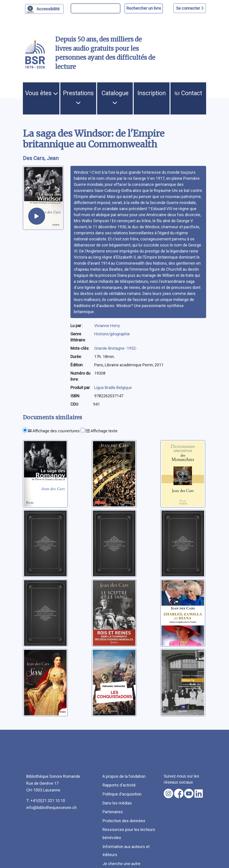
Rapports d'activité (119, 785)
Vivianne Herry (107, 326)
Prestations (78, 97)
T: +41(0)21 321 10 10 (46, 801)
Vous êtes (42, 93)
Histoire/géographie (112, 334)
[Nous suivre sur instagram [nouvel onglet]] (168, 793)
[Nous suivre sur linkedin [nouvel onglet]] (199, 793)
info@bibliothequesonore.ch (51, 808)
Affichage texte (102, 431)
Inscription (152, 93)
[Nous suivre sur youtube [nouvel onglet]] (189, 793)
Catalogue (115, 97)
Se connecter (190, 8)
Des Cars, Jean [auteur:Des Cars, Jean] (41, 158)
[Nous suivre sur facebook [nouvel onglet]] (179, 793)
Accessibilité (49, 8)
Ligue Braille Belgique (113, 388)
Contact (188, 93)
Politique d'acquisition (122, 794)
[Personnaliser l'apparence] (44, 9)
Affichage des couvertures (54, 431)
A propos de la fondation (124, 776)
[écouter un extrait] (37, 216)
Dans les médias (117, 803)
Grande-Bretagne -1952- (116, 348)
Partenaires (113, 812)
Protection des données (124, 821)
